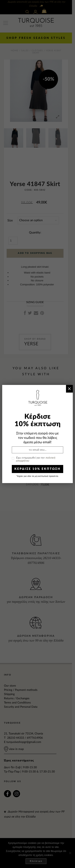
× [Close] (69, 389)
